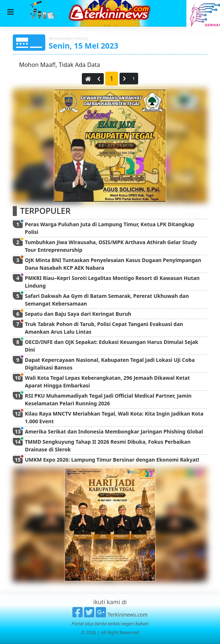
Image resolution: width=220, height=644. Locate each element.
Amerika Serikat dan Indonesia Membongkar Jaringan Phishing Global (114, 431)
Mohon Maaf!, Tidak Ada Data (59, 65)
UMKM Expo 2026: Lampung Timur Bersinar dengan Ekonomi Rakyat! (112, 460)
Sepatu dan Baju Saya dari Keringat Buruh (78, 314)
